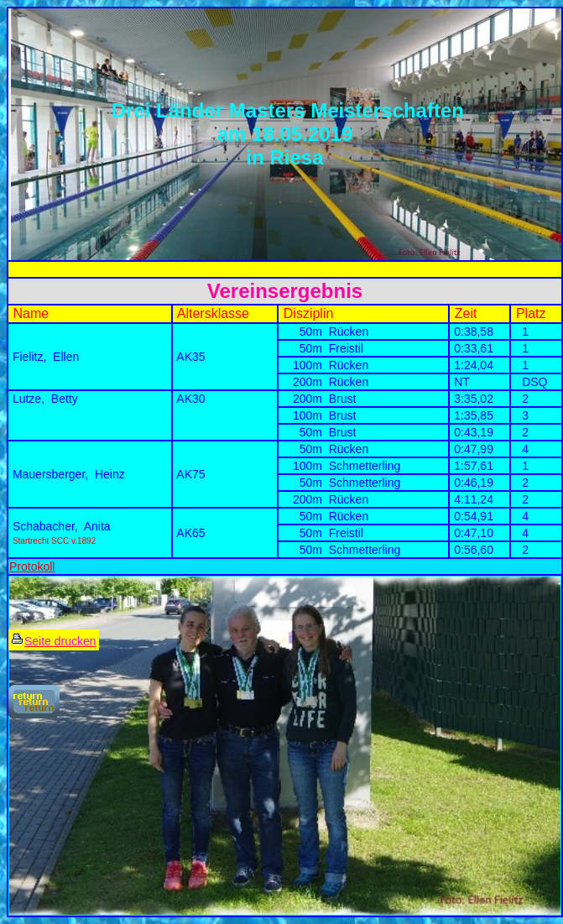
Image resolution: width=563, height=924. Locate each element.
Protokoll (32, 566)
